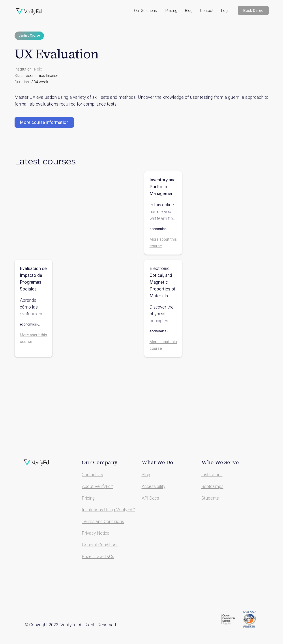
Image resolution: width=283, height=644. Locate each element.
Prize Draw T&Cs (98, 557)
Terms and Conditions (103, 521)
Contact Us (92, 475)
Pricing (171, 10)
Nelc (38, 69)
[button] (145, 10)
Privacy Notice (96, 533)
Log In (226, 10)
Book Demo (253, 10)
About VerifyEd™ (98, 486)
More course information (44, 122)
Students (210, 498)
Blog (189, 10)
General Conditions (100, 545)
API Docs (150, 498)
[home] (29, 11)
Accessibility (154, 486)
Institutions (212, 475)
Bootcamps (212, 486)
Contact (207, 10)
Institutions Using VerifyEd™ (108, 510)
